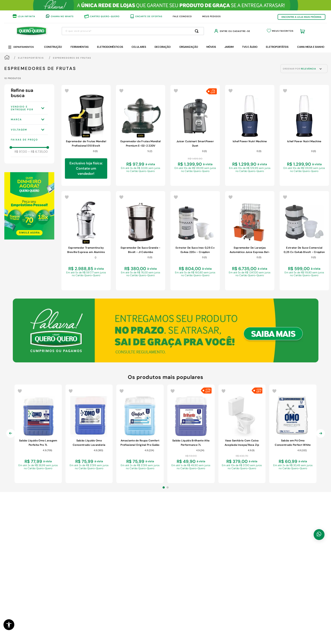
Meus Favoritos (283, 31)
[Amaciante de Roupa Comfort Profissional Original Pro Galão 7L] (140, 434)
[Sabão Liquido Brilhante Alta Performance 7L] (191, 434)
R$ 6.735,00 (38, 152)
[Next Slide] (321, 437)
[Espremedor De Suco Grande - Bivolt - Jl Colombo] (141, 241)
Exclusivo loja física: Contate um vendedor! (86, 168)
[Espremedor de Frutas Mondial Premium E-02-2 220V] (141, 135)
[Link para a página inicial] (7, 58)
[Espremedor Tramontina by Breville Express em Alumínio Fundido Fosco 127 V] (86, 241)
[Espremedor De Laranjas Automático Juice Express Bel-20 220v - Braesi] (250, 241)
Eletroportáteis (31, 58)
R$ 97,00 (21, 152)
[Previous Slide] (11, 437)
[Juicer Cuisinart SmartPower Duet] (195, 135)
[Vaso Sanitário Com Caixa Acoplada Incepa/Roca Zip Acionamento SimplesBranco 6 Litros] (242, 434)
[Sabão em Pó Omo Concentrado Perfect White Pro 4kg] (293, 434)
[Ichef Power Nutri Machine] (250, 135)
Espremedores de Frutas (72, 58)
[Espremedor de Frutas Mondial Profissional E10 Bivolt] (86, 135)
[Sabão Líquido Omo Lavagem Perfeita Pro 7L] (38, 434)
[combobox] (133, 31)
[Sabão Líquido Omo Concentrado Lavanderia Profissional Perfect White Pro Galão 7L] (89, 434)
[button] (9, 625)
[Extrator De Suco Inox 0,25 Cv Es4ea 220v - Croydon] (195, 241)
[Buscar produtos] (198, 31)
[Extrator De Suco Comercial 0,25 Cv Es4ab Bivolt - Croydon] (304, 241)
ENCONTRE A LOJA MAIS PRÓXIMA (301, 17)
